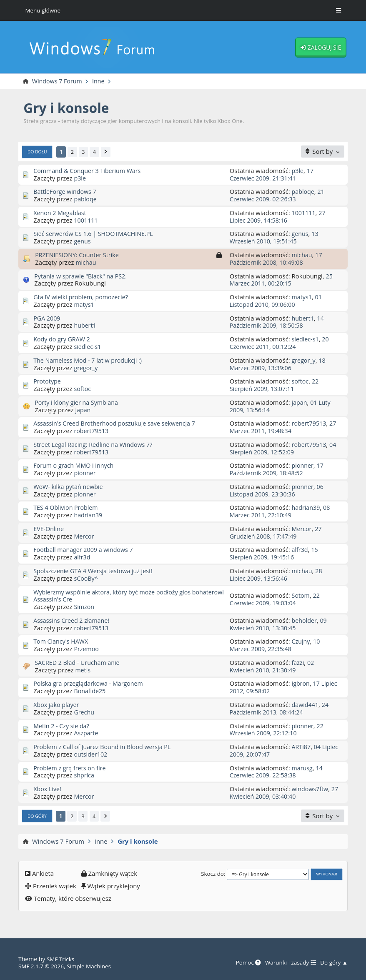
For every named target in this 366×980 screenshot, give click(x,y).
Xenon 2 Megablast (61, 213)
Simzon (84, 607)
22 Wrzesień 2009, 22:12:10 (277, 729)
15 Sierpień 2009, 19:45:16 (274, 554)
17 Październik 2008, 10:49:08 (277, 259)
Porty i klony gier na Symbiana (78, 403)
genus (83, 241)
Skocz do (212, 874)
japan (83, 410)
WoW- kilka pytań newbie (70, 487)
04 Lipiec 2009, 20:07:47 (276, 751)
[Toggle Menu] (338, 10)
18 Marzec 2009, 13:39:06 (278, 364)
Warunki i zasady (288, 963)
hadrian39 (89, 515)
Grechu (84, 712)
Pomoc (244, 963)
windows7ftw (311, 789)
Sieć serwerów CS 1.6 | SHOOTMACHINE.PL (96, 234)
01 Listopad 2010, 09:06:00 (276, 301)
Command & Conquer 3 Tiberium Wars (89, 171)
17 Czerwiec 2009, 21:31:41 (272, 175)
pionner (85, 473)
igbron (301, 684)
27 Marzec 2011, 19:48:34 (284, 427)
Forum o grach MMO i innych (75, 466)
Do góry (38, 817)
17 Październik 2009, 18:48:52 (277, 469)
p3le (80, 178)
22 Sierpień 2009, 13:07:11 (275, 385)
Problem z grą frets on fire (71, 768)
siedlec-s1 (88, 347)
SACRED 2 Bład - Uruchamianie (79, 663)
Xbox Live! (48, 789)
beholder (305, 621)
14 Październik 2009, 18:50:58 (277, 322)
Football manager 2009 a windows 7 (85, 550)
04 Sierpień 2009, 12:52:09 (284, 449)
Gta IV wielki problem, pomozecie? (83, 297)
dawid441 (306, 705)
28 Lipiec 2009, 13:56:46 (277, 575)
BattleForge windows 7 (66, 192)
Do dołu (38, 152)
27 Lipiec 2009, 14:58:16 (278, 217)
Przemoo (87, 649)
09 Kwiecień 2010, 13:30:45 (279, 624)
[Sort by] (323, 152)
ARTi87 (302, 747)
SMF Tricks (61, 959)
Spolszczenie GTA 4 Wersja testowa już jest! (95, 571)
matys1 (84, 305)
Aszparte (86, 733)
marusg (303, 768)
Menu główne (43, 10)
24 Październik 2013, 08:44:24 (280, 709)
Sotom (301, 596)
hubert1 (85, 326)
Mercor (84, 536)
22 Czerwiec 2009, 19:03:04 (275, 599)
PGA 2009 (47, 318)
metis (83, 670)
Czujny (301, 642)
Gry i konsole (68, 108)
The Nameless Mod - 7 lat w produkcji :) (90, 361)
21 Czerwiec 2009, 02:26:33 (278, 195)
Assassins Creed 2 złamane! (73, 621)
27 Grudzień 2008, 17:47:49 (276, 533)
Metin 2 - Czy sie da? (62, 726)
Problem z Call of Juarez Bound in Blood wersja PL (105, 747)
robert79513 (92, 431)
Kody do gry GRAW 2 (63, 339)
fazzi (298, 663)
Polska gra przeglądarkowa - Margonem (90, 684)
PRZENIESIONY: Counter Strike (79, 255)
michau (86, 263)
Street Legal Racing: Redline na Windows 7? (95, 445)
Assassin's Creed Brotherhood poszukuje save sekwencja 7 (118, 424)
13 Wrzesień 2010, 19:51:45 (274, 238)
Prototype (48, 381)
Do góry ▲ (333, 963)
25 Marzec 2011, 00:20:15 (281, 280)
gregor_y (86, 368)
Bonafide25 (90, 691)
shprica (84, 775)
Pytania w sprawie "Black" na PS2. (82, 276)
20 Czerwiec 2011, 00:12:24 (280, 343)
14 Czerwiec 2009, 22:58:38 (277, 772)
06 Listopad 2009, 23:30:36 (277, 491)
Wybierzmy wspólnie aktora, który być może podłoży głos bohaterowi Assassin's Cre (115, 596)
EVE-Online (49, 529)
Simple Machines (92, 966)
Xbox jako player (57, 705)
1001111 (86, 221)
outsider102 (91, 754)
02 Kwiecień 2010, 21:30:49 (272, 667)
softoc (83, 389)
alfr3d (82, 557)
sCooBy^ (86, 579)
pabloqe (86, 199)
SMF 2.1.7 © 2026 (42, 966)
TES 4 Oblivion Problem (67, 508)
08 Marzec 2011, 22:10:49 (281, 511)
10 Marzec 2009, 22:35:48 (275, 645)
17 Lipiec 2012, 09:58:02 (275, 687)
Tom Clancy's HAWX (62, 642)
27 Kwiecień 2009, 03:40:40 (268, 797)
